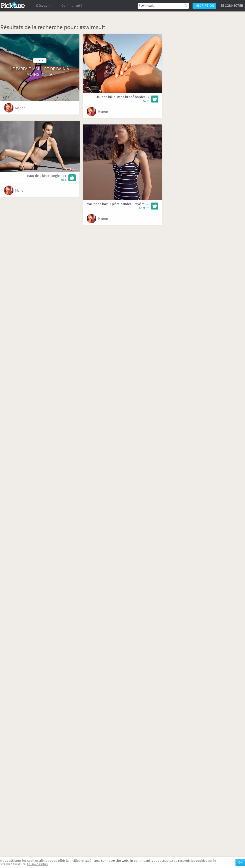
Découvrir (43, 6)
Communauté (72, 6)
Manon (20, 108)
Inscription (204, 6)
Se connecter (232, 6)
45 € (63, 180)
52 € (146, 101)
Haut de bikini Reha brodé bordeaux (122, 97)
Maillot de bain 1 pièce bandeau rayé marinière (121, 204)
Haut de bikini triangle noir (47, 176)
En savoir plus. (38, 864)
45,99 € (144, 208)
